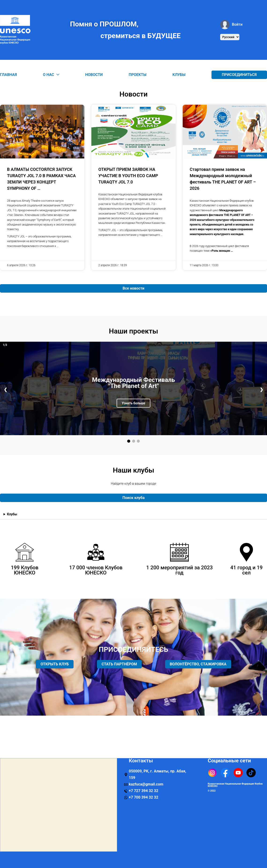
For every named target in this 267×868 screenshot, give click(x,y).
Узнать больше (133, 403)
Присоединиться (239, 75)
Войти (231, 25)
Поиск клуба (134, 498)
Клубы (179, 75)
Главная (8, 75)
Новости (94, 75)
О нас (51, 75)
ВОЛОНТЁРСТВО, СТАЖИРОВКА (198, 664)
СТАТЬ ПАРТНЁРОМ (119, 664)
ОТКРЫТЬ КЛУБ (55, 664)
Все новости (134, 288)
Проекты (138, 75)
